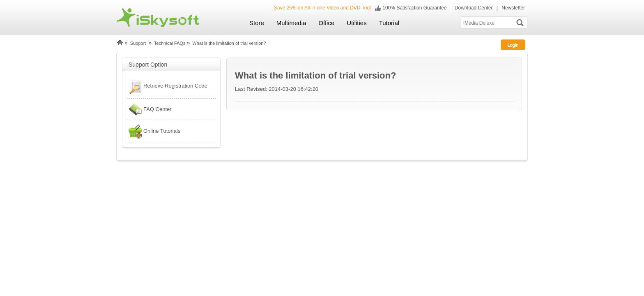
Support (138, 43)
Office (326, 23)
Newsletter (513, 8)
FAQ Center (149, 109)
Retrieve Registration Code (167, 87)
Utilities (356, 23)
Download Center (473, 8)
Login (513, 45)
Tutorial (389, 23)
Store (257, 23)
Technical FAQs (170, 43)
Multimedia (291, 23)
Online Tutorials (153, 131)
